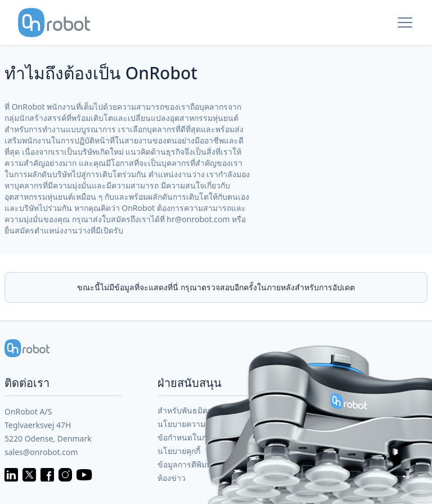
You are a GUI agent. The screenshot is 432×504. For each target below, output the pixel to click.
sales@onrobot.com (41, 452)
